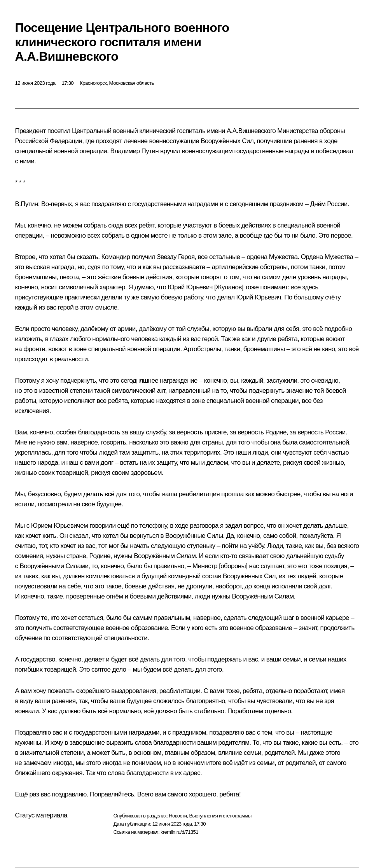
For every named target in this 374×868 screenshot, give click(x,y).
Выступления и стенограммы (220, 816)
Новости (178, 816)
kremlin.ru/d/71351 (179, 832)
